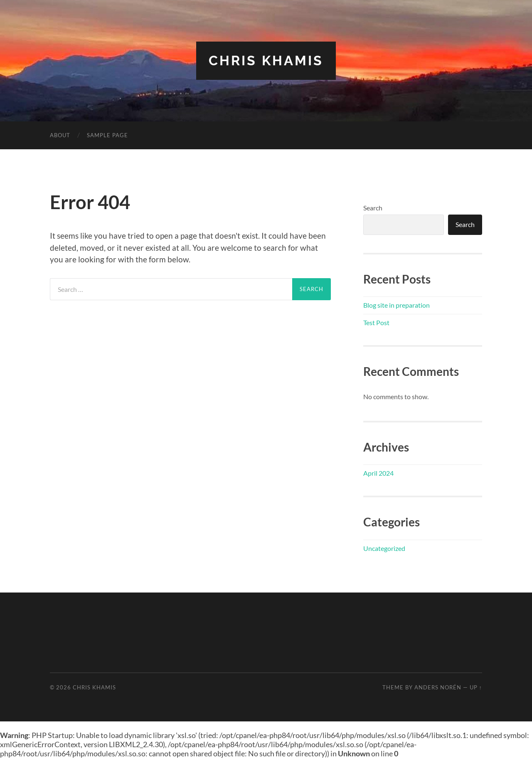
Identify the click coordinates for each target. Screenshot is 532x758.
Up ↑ (476, 687)
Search (373, 208)
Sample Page (107, 135)
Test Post (376, 322)
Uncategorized (384, 548)
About (60, 135)
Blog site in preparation (397, 305)
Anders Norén (438, 687)
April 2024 (378, 473)
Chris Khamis (266, 60)
